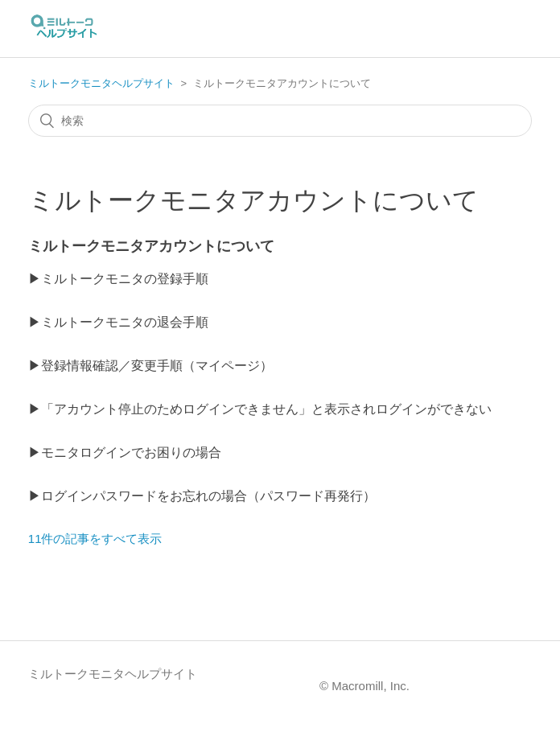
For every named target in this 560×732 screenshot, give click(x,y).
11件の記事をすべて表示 (95, 539)
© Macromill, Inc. (364, 686)
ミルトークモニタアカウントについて (151, 246)
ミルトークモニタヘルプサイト (101, 83)
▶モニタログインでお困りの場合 (125, 452)
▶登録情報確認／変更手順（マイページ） (150, 366)
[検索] (280, 121)
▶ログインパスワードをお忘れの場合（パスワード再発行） (202, 496)
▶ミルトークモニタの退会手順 (118, 322)
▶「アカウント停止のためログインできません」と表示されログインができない (260, 409)
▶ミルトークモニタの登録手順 (118, 279)
